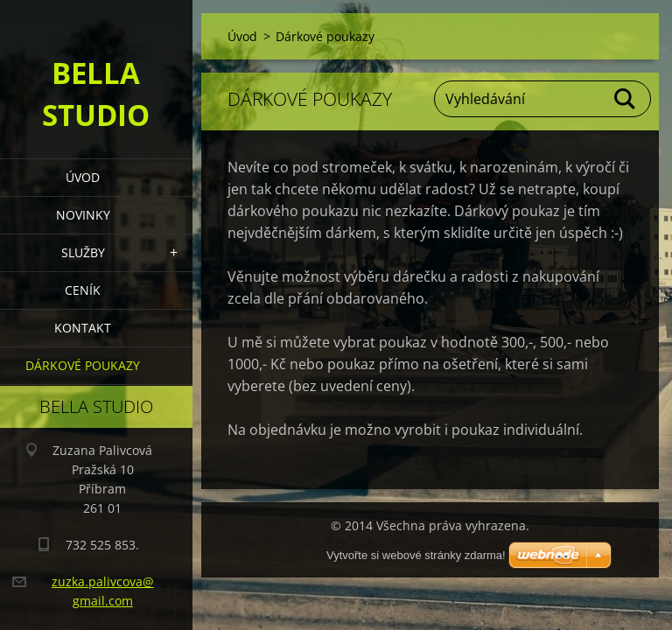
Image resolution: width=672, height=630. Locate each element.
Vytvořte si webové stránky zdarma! (416, 555)
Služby (83, 252)
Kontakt (83, 328)
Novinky (83, 215)
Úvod (83, 177)
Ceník (83, 290)
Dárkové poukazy (83, 365)
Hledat (626, 99)
